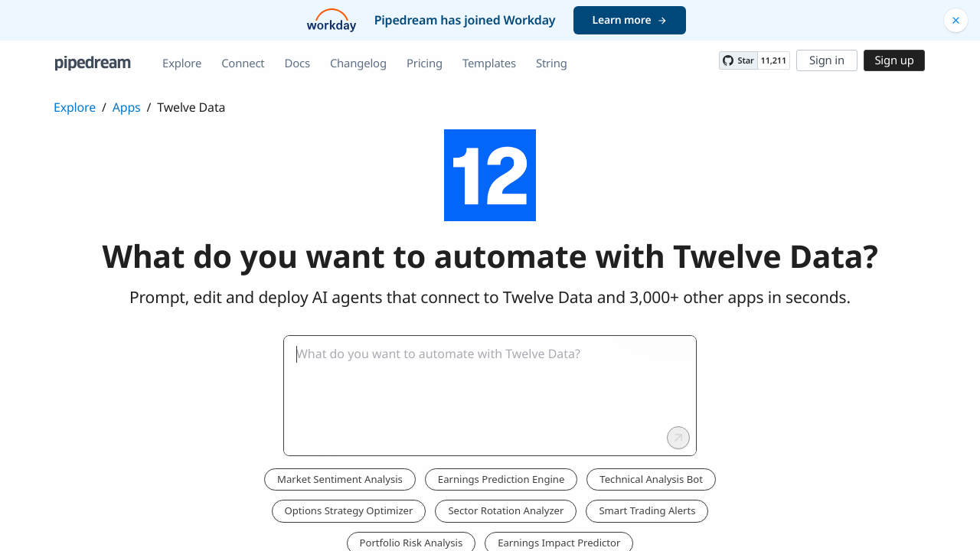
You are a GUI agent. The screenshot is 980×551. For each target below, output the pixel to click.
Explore (182, 64)
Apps (127, 107)
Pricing (425, 64)
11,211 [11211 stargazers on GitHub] (774, 61)
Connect (243, 64)
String (552, 64)
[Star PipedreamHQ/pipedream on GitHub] (738, 60)
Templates (489, 64)
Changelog (358, 64)
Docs (297, 64)
